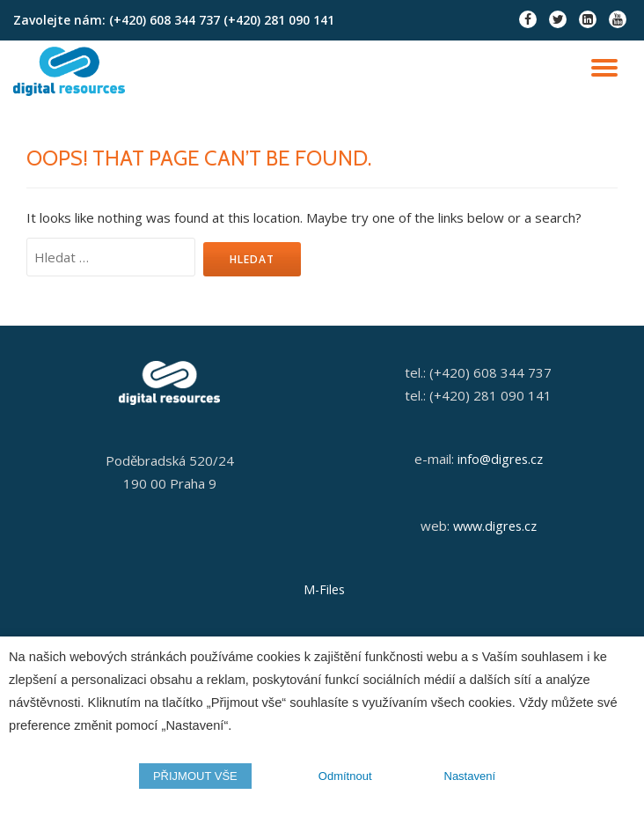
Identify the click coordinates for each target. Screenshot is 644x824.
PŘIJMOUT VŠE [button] (195, 776)
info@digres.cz (500, 459)
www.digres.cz (495, 526)
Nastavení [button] (470, 776)
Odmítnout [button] (345, 776)
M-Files (324, 589)
